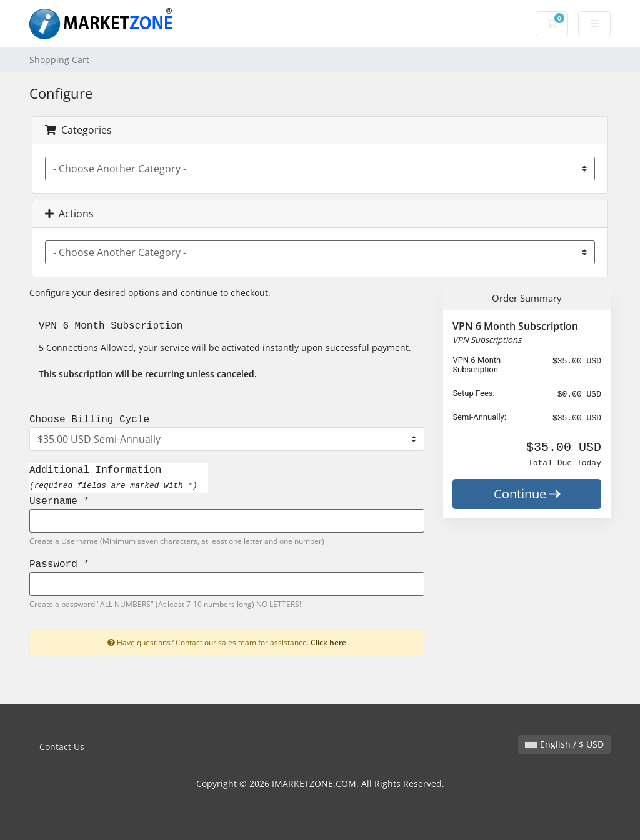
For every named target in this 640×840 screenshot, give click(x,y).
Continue (527, 494)
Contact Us (62, 747)
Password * (59, 565)
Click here (328, 642)
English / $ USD (564, 744)
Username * (59, 502)
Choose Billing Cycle (89, 420)
